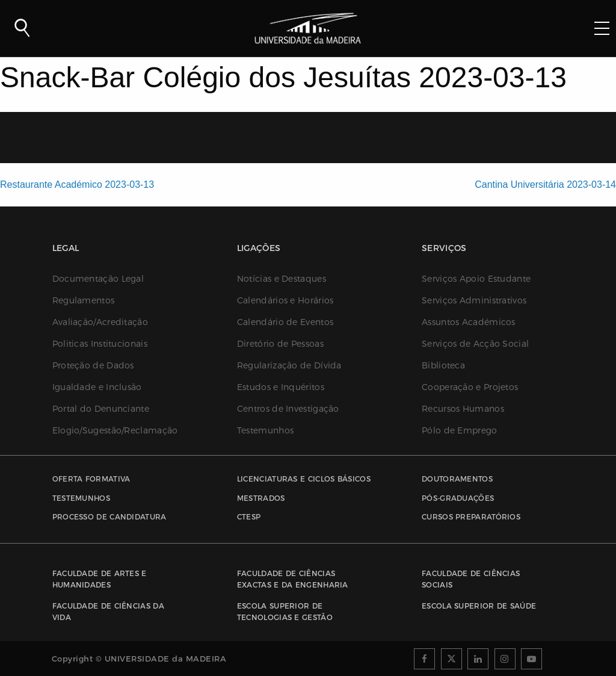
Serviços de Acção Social (475, 344)
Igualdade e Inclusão (97, 387)
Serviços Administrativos (474, 300)
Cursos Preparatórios (471, 517)
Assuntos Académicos (469, 322)
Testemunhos (265, 430)
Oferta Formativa (91, 479)
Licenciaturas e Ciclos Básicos (304, 479)
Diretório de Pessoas (280, 344)
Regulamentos (84, 300)
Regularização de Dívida (289, 365)
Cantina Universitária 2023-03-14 (545, 185)
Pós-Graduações (458, 498)
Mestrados (261, 498)
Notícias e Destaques (282, 279)
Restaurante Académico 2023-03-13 (77, 185)
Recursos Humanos (463, 409)
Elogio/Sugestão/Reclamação (115, 430)
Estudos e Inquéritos (281, 387)
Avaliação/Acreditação (100, 322)
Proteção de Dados (93, 365)
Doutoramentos (457, 479)
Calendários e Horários (285, 300)
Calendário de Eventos (285, 322)
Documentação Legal (98, 279)
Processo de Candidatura (109, 517)
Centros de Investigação (288, 409)
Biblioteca (443, 365)
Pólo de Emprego (460, 430)
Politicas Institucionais (100, 344)
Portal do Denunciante (101, 409)
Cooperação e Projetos (470, 387)
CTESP (249, 517)
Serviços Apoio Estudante (476, 279)
